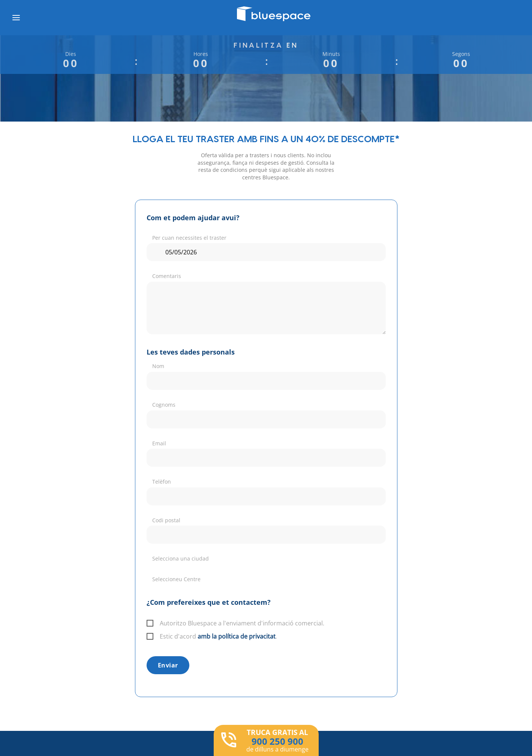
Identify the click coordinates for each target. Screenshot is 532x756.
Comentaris (167, 276)
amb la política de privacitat (237, 636)
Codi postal (166, 520)
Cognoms (164, 405)
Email (159, 443)
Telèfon (162, 482)
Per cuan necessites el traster (189, 238)
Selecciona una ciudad (181, 558)
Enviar (168, 665)
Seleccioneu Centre (176, 579)
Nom (158, 366)
